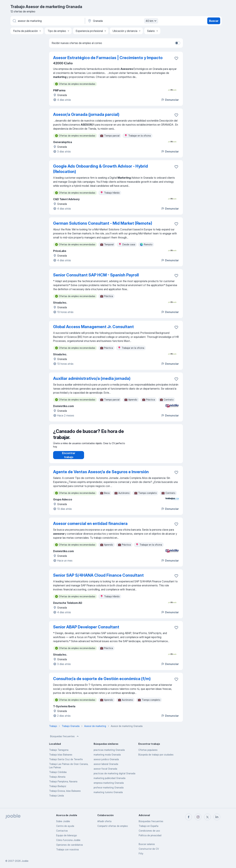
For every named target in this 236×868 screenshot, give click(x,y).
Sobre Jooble (63, 821)
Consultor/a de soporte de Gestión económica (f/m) (102, 682)
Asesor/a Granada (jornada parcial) (86, 114)
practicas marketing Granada (109, 753)
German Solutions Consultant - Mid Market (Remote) (103, 223)
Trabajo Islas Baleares (61, 758)
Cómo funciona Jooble (68, 840)
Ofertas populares (148, 753)
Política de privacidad (150, 835)
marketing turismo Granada (108, 796)
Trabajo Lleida (56, 799)
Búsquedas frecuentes (65, 740)
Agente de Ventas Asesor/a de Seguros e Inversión (101, 475)
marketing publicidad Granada (110, 781)
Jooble (25, 861)
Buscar (214, 21)
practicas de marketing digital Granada (114, 777)
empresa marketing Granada (109, 786)
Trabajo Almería (57, 780)
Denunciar (170, 100)
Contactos (62, 831)
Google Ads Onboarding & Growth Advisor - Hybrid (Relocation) (101, 169)
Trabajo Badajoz (58, 789)
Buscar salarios (147, 844)
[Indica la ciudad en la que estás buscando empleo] (123, 21)
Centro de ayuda (65, 826)
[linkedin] (217, 817)
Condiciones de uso (149, 831)
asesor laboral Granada (106, 767)
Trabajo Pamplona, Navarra (63, 785)
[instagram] (198, 817)
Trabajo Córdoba (58, 775)
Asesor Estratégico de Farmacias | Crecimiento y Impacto (108, 58)
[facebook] (189, 817)
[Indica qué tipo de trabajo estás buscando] (47, 21)
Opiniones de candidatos (70, 845)
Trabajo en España (149, 826)
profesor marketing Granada (109, 791)
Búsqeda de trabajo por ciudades (156, 758)
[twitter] (207, 817)
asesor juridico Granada (106, 763)
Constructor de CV (149, 849)
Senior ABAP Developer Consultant (86, 630)
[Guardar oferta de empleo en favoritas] (176, 58)
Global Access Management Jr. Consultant (93, 327)
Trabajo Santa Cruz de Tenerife (66, 763)
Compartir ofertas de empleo (113, 826)
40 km (151, 21)
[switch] (178, 43)
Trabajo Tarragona (59, 753)
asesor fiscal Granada (105, 772)
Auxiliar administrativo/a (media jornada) (92, 378)
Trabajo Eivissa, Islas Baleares (65, 794)
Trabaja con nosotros (67, 849)
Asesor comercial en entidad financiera (90, 527)
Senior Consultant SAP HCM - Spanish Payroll (96, 275)
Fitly (141, 853)
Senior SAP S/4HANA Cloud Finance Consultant (98, 579)
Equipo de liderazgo (66, 835)
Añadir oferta (104, 821)
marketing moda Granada (107, 758)
